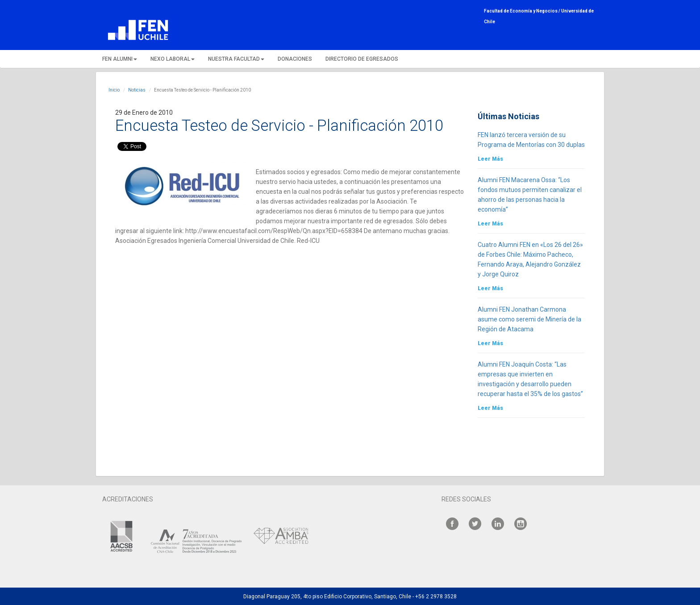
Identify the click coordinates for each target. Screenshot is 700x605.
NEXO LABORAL (173, 59)
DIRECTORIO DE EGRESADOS (362, 59)
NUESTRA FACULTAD (236, 59)
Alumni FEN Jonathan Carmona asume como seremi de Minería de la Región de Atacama (529, 319)
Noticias (137, 90)
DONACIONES (295, 59)
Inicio (114, 90)
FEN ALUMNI (120, 59)
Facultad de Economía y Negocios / (523, 11)
